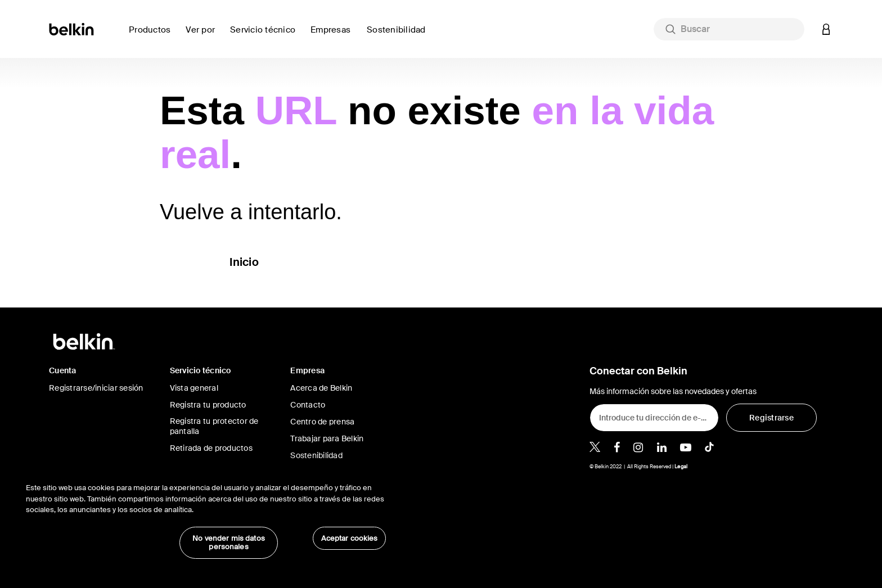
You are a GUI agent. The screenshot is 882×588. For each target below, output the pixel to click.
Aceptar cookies (350, 538)
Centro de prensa (322, 422)
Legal (681, 467)
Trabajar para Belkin (327, 438)
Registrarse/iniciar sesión (96, 388)
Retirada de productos (211, 448)
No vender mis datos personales (228, 543)
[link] (399, 36)
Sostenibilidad (316, 455)
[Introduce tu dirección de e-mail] (654, 418)
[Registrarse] (771, 418)
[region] (206, 515)
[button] (826, 29)
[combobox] (729, 29)
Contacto (308, 405)
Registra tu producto (208, 405)
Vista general (194, 388)
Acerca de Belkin (321, 388)
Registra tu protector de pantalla (214, 426)
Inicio (244, 262)
